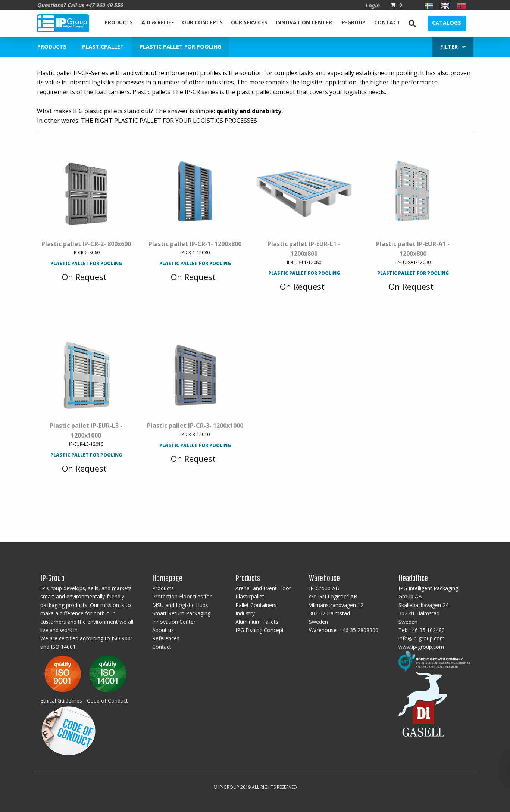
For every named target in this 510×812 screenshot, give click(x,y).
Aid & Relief (158, 22)
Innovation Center (304, 22)
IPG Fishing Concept (260, 630)
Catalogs (447, 23)
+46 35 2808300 (359, 630)
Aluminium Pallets (257, 622)
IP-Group (353, 22)
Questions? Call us (80, 5)
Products (119, 22)
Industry (245, 613)
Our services (249, 22)
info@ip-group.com (422, 638)
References (166, 638)
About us (163, 630)
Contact (387, 22)
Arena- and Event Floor (263, 588)
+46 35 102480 (427, 630)
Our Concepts (202, 22)
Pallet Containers (256, 605)
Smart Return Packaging (181, 613)
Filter (453, 46)
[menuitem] (119, 24)
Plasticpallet (103, 46)
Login (372, 5)
